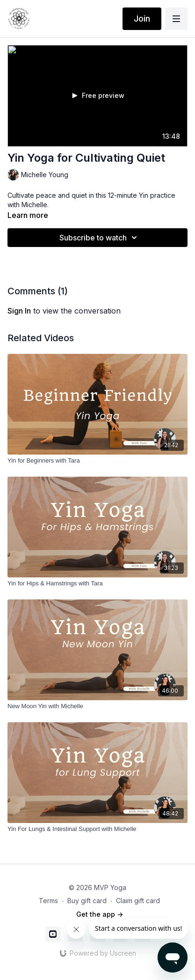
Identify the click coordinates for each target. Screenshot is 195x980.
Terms (48, 901)
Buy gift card (87, 901)
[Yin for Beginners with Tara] (97, 461)
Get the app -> (100, 914)
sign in (19, 311)
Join (142, 19)
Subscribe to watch (100, 238)
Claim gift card (138, 901)
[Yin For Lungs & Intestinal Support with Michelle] (97, 829)
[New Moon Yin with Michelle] (97, 706)
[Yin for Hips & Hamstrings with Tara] (97, 584)
